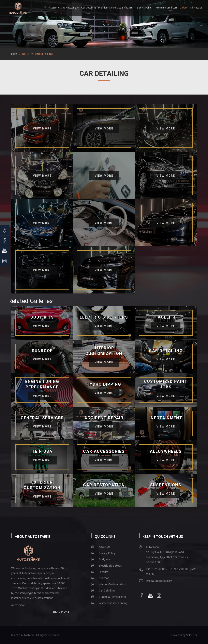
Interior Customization (112, 584)
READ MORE (61, 612)
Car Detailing (97, 8)
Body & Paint (153, 8)
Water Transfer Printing (113, 603)
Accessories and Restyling (72, 8)
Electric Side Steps (110, 566)
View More (42, 128)
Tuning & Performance (113, 597)
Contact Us (191, 23)
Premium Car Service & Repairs (125, 8)
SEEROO (191, 635)
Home (15, 54)
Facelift (103, 572)
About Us (104, 547)
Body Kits (105, 559)
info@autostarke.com (159, 581)
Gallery (192, 8)
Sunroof (104, 578)
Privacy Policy (107, 553)
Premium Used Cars (175, 8)
